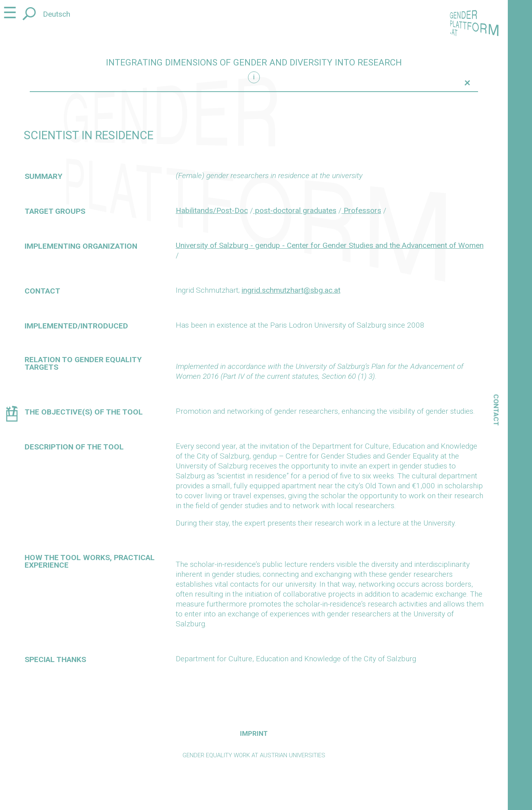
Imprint (254, 733)
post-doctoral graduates (295, 210)
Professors (361, 210)
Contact (496, 410)
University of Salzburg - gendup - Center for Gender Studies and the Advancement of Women (330, 245)
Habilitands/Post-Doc (212, 210)
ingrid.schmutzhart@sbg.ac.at (291, 290)
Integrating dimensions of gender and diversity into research (254, 62)
